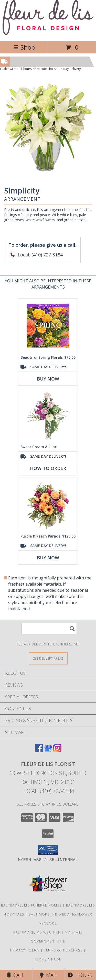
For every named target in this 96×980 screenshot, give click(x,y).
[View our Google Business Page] (48, 751)
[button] (48, 850)
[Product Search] (49, 629)
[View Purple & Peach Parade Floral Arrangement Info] (48, 505)
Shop (24, 47)
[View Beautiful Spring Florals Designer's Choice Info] (48, 326)
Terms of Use (48, 959)
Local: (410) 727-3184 (48, 791)
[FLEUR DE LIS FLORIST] (48, 34)
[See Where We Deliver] (48, 658)
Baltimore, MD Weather (37, 932)
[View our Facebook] (39, 751)
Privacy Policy (25, 950)
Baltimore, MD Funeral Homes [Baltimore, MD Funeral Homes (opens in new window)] (31, 905)
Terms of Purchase (63, 950)
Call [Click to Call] (16, 975)
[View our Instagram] (57, 751)
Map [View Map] (48, 975)
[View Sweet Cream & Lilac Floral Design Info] (48, 415)
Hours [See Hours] (80, 975)
